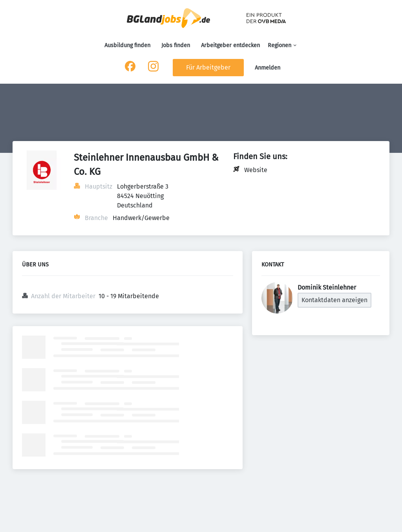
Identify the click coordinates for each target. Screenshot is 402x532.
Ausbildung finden (127, 45)
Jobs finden (176, 45)
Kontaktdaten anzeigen (334, 300)
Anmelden (268, 68)
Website (256, 170)
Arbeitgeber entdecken (230, 45)
